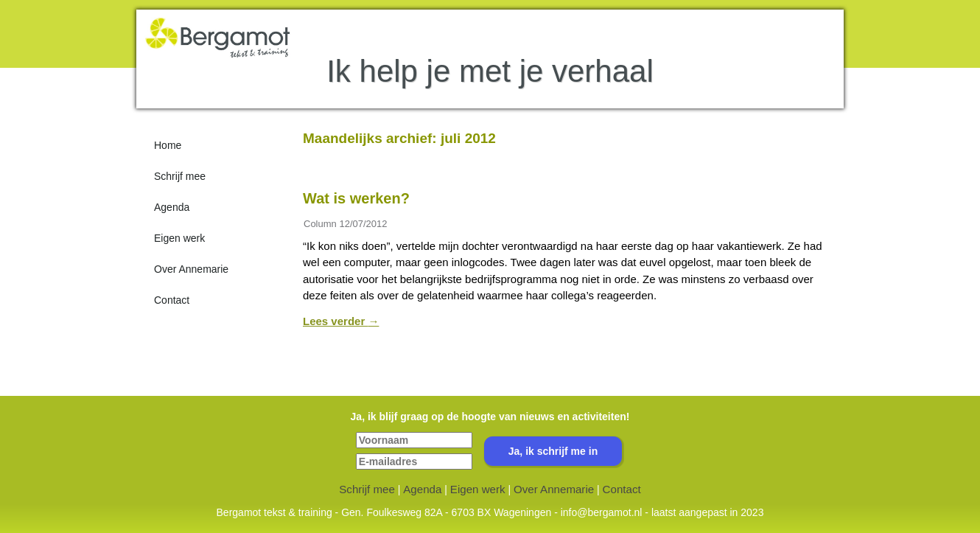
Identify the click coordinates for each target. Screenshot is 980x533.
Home (168, 145)
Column (320, 224)
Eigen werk (179, 238)
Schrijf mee (180, 176)
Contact (172, 300)
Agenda (172, 207)
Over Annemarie (191, 269)
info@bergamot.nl (602, 512)
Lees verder (341, 321)
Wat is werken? (356, 198)
